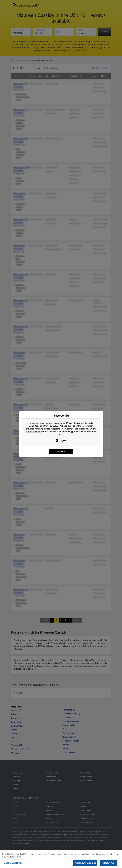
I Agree (61, 440)
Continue (61, 452)
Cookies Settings (13, 863)
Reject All (109, 863)
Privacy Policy (73, 423)
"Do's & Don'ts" (33, 432)
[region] (61, 859)
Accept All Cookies (85, 863)
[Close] (118, 854)
